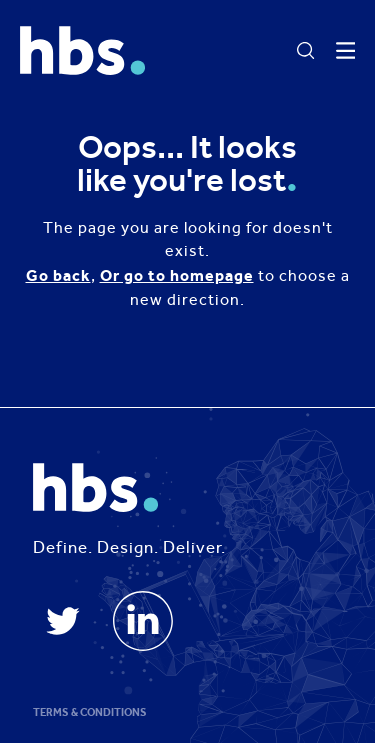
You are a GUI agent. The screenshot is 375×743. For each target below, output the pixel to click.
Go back (58, 275)
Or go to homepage (177, 275)
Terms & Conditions (90, 712)
